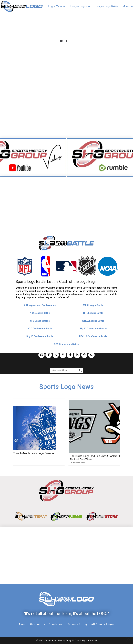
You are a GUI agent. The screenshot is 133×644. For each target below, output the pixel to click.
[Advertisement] (66, 200)
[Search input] (65, 370)
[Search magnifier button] (81, 370)
